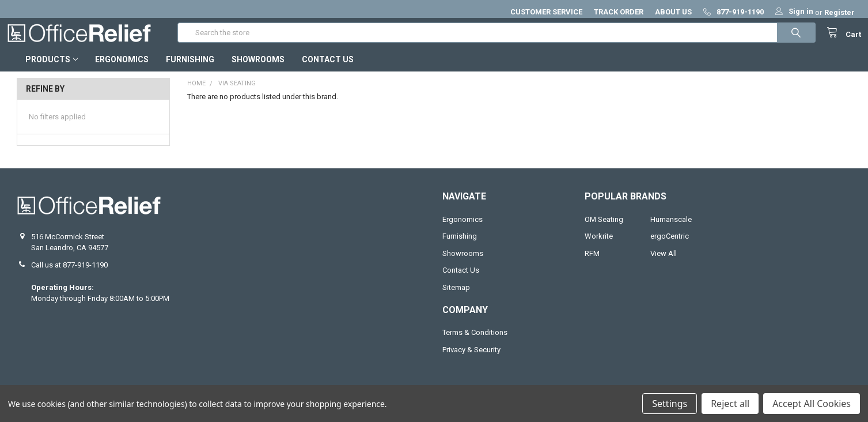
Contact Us (328, 70)
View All (664, 264)
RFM (592, 264)
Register (839, 12)
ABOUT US (673, 12)
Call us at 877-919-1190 (69, 275)
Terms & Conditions (475, 343)
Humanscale (671, 230)
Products (52, 70)
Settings (670, 404)
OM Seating (604, 230)
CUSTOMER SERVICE (546, 12)
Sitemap (456, 298)
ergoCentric (670, 246)
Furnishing (190, 70)
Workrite (599, 246)
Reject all (730, 404)
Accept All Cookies (812, 404)
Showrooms (258, 70)
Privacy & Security (471, 360)
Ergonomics (122, 70)
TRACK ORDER (619, 12)
